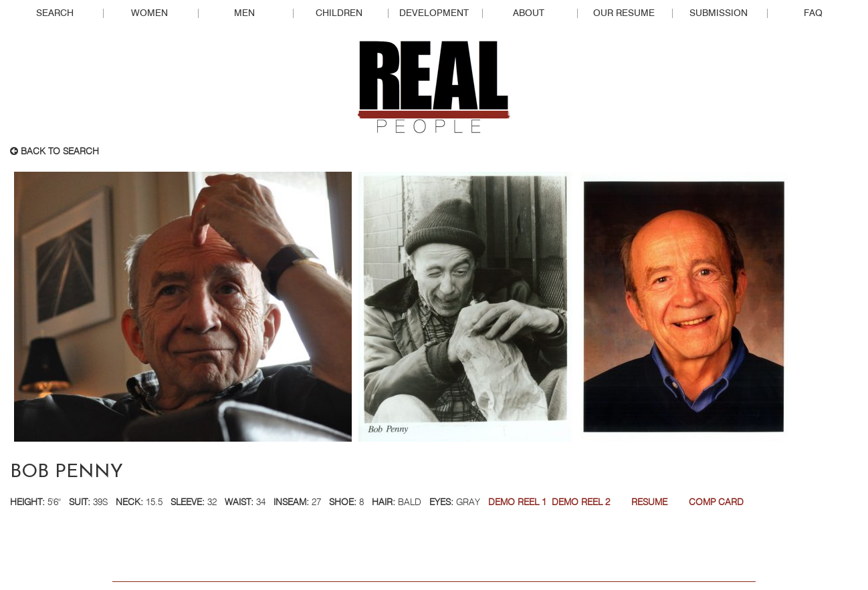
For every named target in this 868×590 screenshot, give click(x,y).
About (529, 13)
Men (244, 13)
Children (339, 13)
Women (149, 13)
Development (434, 13)
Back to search (55, 152)
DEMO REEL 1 (517, 502)
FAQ (813, 13)
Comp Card (716, 502)
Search (55, 13)
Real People (434, 88)
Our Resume (624, 13)
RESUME (649, 502)
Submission (719, 13)
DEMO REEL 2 (581, 502)
